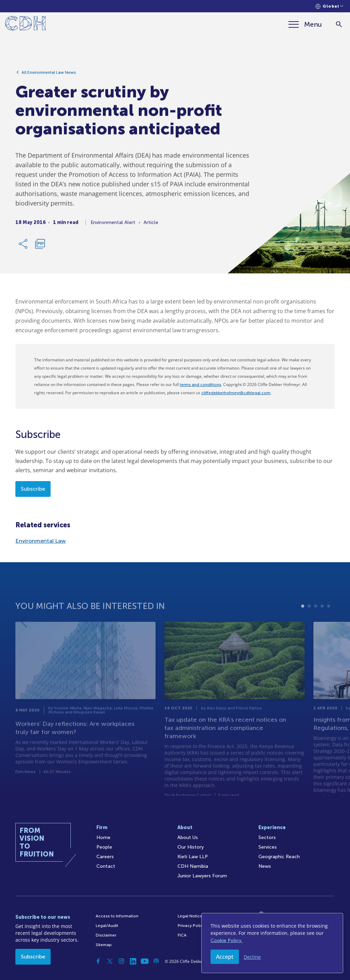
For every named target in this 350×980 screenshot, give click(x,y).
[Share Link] (24, 247)
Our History (191, 847)
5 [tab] (329, 624)
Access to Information (117, 916)
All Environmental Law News (49, 75)
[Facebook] (98, 961)
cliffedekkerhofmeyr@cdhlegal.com (236, 393)
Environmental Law (41, 541)
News (265, 866)
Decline (252, 957)
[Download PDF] (40, 247)
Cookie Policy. (226, 940)
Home (103, 837)
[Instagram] (121, 961)
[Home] (25, 24)
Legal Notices (191, 916)
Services (268, 847)
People (104, 847)
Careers (105, 857)
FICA (182, 935)
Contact (106, 866)
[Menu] (305, 24)
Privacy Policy (191, 926)
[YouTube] (145, 961)
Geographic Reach (279, 857)
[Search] (339, 24)
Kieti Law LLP (193, 857)
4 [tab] (322, 624)
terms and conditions (200, 385)
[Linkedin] (133, 961)
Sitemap (104, 945)
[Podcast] (156, 961)
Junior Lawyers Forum (202, 876)
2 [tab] (309, 624)
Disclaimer (106, 935)
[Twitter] (110, 961)
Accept (225, 957)
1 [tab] (303, 624)
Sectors (267, 837)
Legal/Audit (107, 926)
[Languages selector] (329, 6)
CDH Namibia (193, 866)
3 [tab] (316, 624)
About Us (188, 837)
